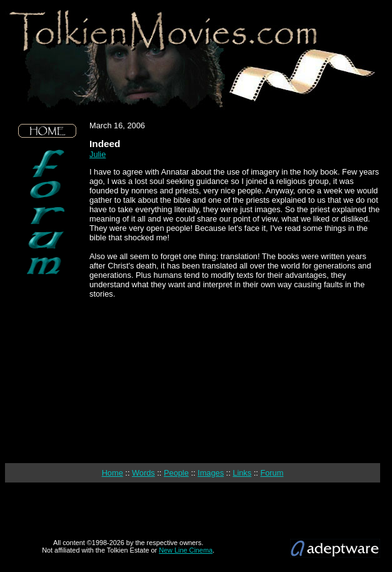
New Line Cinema (186, 550)
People (176, 473)
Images (211, 473)
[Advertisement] (48, 369)
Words (143, 473)
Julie (98, 154)
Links (242, 473)
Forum (272, 473)
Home (113, 473)
